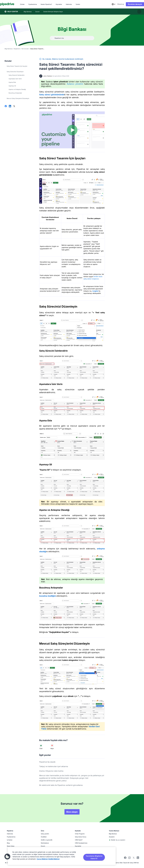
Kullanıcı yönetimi (75, 84)
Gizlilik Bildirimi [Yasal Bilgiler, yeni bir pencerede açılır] (54, 859)
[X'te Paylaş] (14, 106)
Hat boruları (25, 49)
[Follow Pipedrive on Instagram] (129, 858)
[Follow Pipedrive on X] (134, 858)
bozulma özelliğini (48, 596)
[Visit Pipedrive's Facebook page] (125, 858)
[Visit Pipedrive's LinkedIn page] (138, 858)
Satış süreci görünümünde (52, 95)
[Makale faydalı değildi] (52, 746)
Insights (95, 291)
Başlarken (17, 49)
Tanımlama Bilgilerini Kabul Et (94, 857)
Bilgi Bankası (9, 49)
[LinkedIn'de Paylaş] (10, 106)
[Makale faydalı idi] (41, 746)
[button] (7, 857)
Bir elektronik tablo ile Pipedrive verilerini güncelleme (61, 785)
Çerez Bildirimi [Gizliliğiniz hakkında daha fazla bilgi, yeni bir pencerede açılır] (42, 859)
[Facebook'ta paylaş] (6, 106)
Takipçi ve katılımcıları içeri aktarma (54, 766)
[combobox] (109, 4)
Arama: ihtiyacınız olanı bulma (51, 771)
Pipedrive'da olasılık (47, 762)
